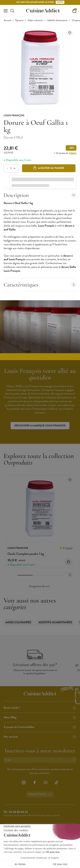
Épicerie (19, 20)
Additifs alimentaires (57, 20)
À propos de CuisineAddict (40, 727)
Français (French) (40, 794)
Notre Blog (40, 717)
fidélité (73, 153)
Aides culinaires (35, 20)
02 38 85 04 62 (18, 812)
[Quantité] (11, 168)
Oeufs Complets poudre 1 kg (26, 554)
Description (40, 195)
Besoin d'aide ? (40, 708)
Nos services (40, 737)
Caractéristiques (40, 285)
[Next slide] (70, 575)
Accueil (7, 20)
